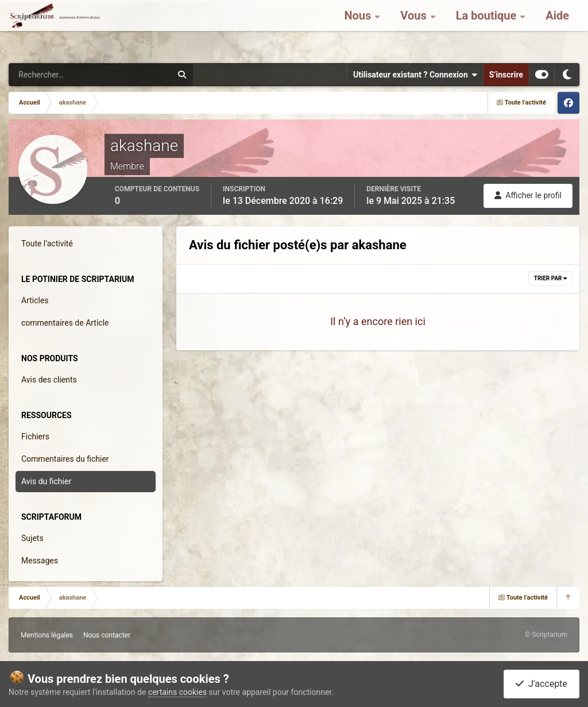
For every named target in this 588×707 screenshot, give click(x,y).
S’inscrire (506, 75)
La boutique (488, 29)
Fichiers (35, 436)
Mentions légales (47, 635)
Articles (35, 300)
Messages (40, 561)
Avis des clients (49, 380)
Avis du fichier (46, 481)
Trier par (550, 278)
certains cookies (177, 692)
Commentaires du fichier (65, 459)
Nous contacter (107, 635)
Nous (359, 29)
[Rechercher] (59, 75)
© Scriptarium (546, 635)
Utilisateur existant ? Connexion (415, 75)
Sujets (32, 538)
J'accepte (541, 684)
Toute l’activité (47, 244)
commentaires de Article (65, 323)
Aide (557, 29)
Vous (415, 29)
